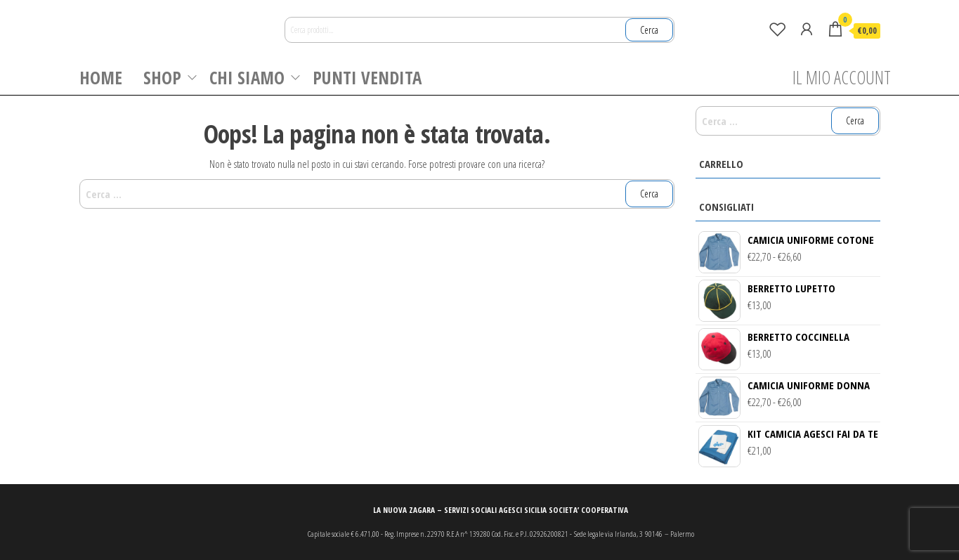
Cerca (649, 30)
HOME (101, 77)
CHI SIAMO (247, 77)
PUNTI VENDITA (367, 77)
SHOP (162, 77)
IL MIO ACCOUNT (842, 77)
